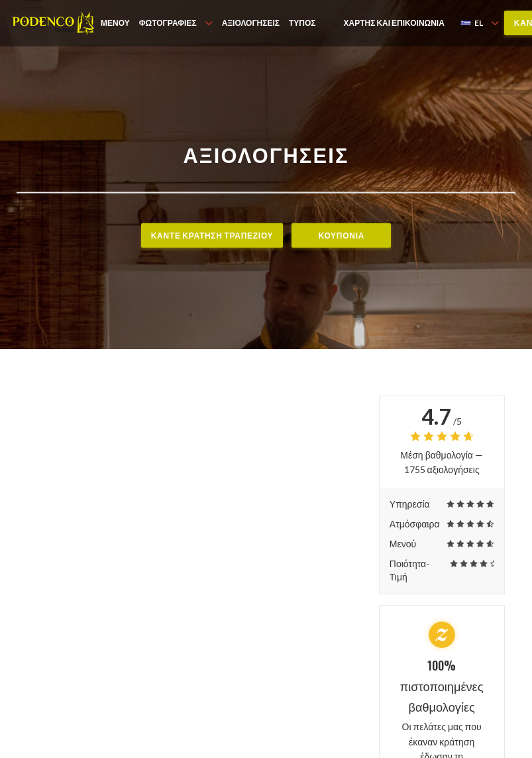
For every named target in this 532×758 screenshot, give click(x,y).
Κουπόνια (342, 243)
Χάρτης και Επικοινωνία (394, 23)
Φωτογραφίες (176, 23)
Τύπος (302, 23)
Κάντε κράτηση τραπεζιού (212, 243)
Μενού (115, 23)
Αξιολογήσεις (251, 23)
